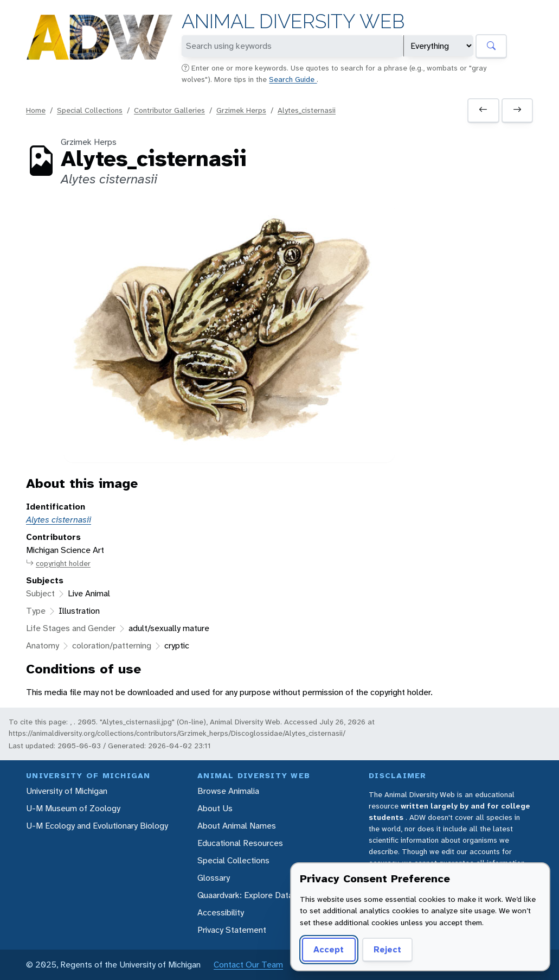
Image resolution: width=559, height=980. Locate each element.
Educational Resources (240, 843)
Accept (329, 949)
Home (36, 110)
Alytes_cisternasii (307, 110)
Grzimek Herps (241, 110)
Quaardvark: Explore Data (245, 895)
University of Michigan (67, 791)
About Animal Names (237, 826)
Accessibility (221, 912)
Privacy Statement (232, 930)
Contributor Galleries (169, 110)
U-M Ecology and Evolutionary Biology (97, 826)
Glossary (214, 878)
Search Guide (293, 79)
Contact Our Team (248, 965)
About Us (215, 808)
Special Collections (90, 110)
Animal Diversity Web (293, 21)
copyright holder (58, 564)
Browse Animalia (228, 791)
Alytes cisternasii (59, 520)
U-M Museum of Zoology (73, 808)
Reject (387, 949)
